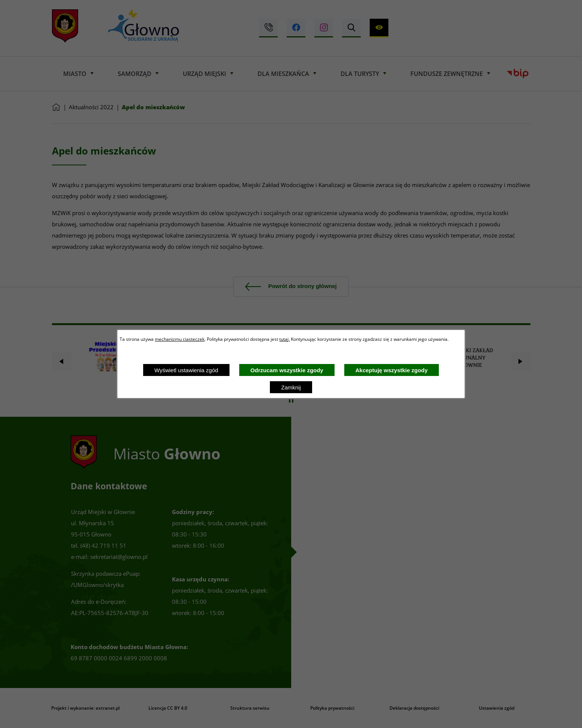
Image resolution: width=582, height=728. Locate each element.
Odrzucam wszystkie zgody (287, 370)
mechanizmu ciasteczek (180, 339)
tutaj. (284, 339)
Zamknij (291, 387)
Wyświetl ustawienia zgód (186, 370)
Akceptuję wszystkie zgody (392, 370)
